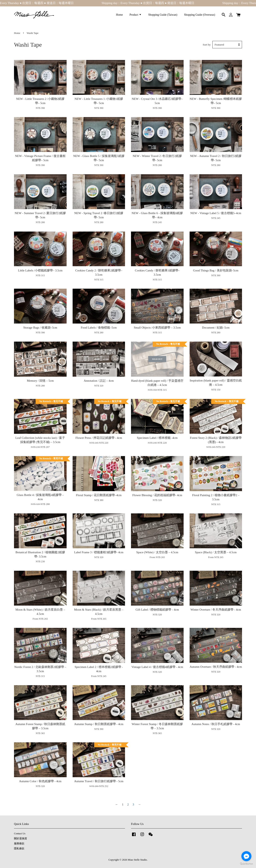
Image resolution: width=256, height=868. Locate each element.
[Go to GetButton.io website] (246, 864)
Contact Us (20, 834)
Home (119, 15)
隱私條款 (19, 849)
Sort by (207, 45)
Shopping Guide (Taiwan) (163, 15)
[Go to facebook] (246, 856)
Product (136, 15)
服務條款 (19, 844)
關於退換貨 (20, 839)
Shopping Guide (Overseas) (200, 15)
